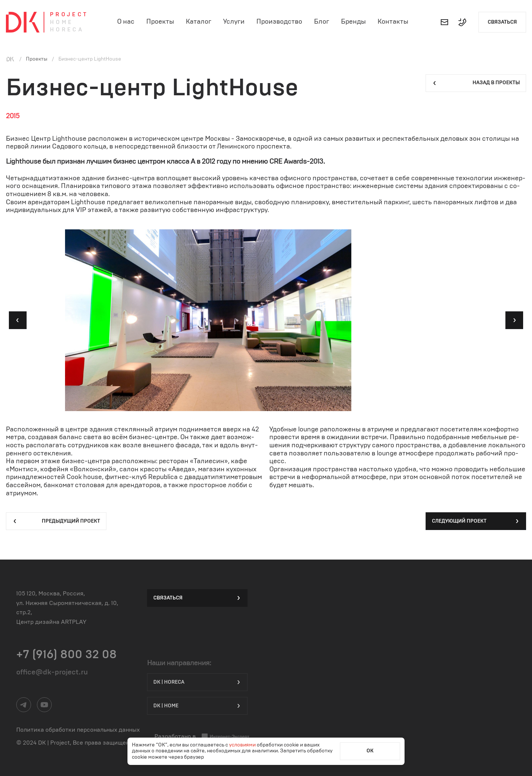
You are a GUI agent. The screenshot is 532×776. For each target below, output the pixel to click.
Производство (279, 22)
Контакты (393, 22)
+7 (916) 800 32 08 (66, 654)
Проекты (160, 22)
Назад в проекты (476, 83)
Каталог (199, 22)
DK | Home (197, 706)
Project (69, 15)
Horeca (67, 30)
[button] (18, 320)
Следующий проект (476, 521)
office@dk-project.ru (52, 672)
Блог (322, 22)
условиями (243, 745)
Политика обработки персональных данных (78, 730)
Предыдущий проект (56, 521)
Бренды (353, 22)
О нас (126, 22)
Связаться (502, 22)
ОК (370, 751)
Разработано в (202, 737)
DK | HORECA (197, 682)
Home (62, 22)
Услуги (234, 22)
